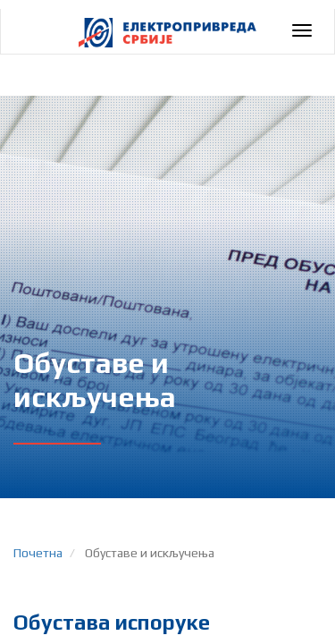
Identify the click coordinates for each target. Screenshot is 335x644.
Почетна (38, 553)
